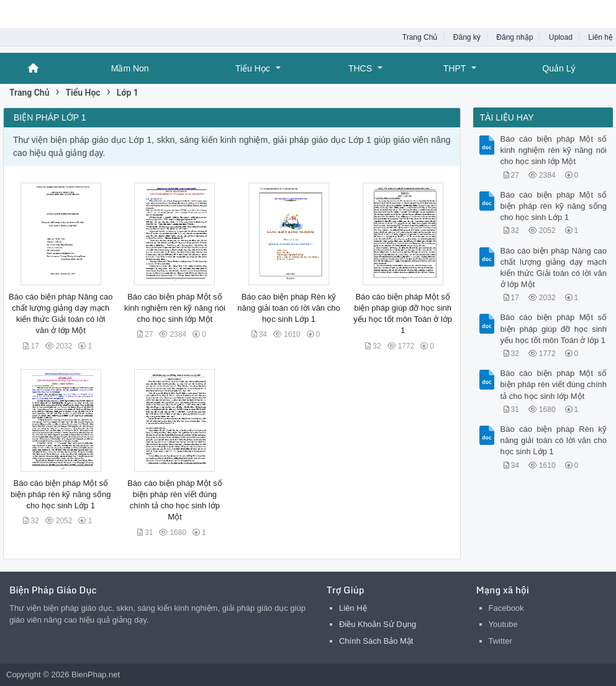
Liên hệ (600, 37)
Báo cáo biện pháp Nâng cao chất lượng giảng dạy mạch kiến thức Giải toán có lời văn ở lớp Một (554, 268)
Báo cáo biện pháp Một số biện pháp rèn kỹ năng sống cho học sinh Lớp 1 (61, 494)
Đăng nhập (514, 37)
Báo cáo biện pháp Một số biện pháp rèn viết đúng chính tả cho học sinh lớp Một (554, 384)
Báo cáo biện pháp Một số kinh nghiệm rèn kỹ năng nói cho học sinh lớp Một (175, 308)
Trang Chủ (420, 37)
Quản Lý (559, 68)
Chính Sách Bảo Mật (376, 641)
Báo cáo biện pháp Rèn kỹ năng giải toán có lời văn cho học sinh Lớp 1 (288, 308)
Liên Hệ (353, 608)
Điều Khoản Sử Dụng (378, 624)
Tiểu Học (253, 68)
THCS (360, 68)
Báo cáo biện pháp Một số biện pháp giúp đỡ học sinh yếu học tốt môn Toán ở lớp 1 (554, 328)
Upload (561, 37)
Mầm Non (130, 68)
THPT (455, 68)
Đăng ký (467, 37)
